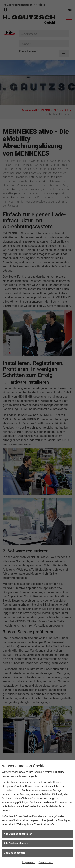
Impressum (29, 862)
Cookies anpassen (14, 853)
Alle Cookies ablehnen (17, 843)
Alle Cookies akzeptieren (18, 834)
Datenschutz (46, 862)
